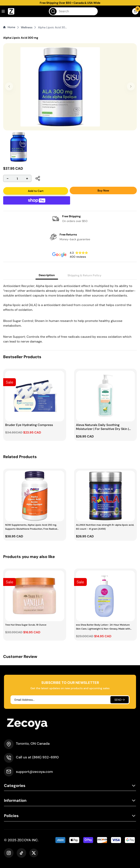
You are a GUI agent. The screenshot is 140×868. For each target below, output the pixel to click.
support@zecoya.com (34, 772)
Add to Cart (36, 191)
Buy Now (103, 190)
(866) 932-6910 (45, 757)
